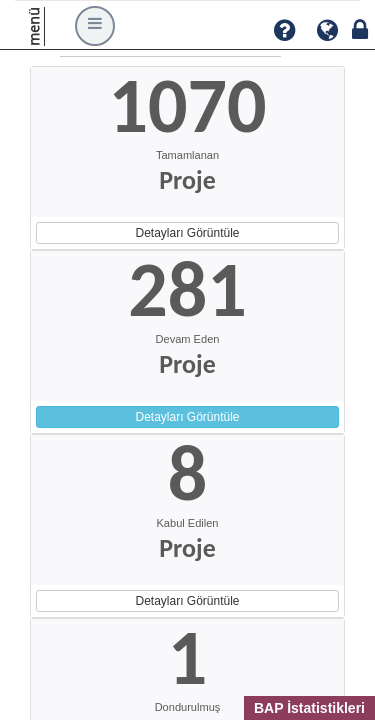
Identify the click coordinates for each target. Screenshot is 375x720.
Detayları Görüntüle (187, 233)
